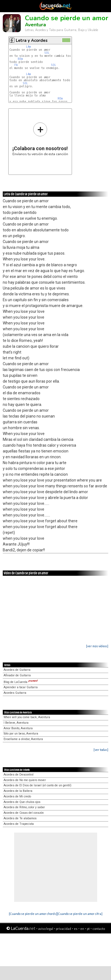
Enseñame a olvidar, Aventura (23, 739)
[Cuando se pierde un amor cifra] (80, 914)
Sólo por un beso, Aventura (21, 734)
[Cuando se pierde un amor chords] (33, 914)
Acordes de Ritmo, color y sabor (24, 807)
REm (20, 59)
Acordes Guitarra (15, 693)
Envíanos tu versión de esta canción (40, 139)
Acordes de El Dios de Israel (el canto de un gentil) (38, 785)
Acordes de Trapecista (19, 824)
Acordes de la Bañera (18, 791)
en (82, 929)
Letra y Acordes (32, 40)
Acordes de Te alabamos (20, 818)
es (76, 929)
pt (88, 929)
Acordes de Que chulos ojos (22, 802)
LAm (28, 47)
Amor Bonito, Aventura (18, 728)
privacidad (64, 929)
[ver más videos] (97, 646)
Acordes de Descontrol (19, 775)
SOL (47, 53)
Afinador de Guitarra (17, 675)
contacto (99, 929)
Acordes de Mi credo (17, 796)
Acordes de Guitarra (17, 670)
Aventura (35, 25)
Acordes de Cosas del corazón (24, 813)
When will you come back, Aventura (27, 717)
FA (16, 65)
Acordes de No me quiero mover (25, 780)
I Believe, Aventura (16, 723)
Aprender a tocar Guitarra (21, 687)
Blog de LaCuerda (21, 682)
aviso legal (46, 929)
